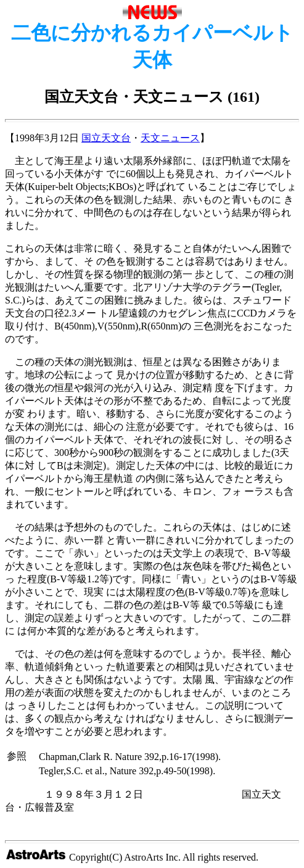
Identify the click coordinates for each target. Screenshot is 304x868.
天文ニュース (170, 138)
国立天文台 (106, 138)
